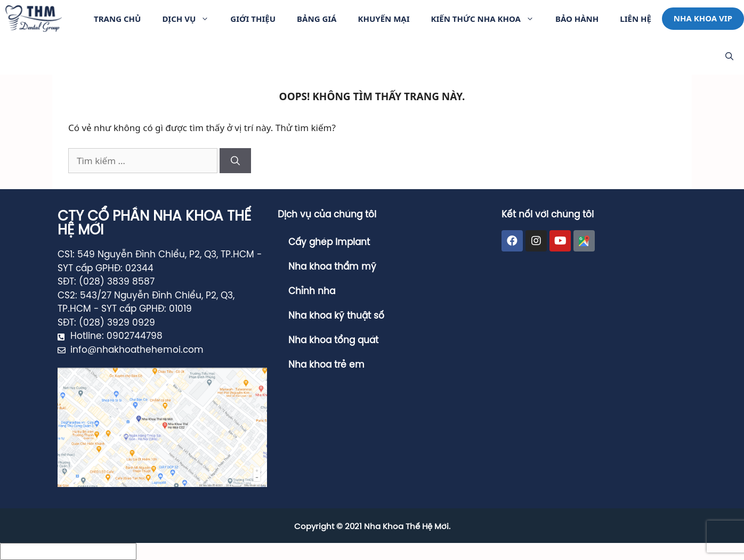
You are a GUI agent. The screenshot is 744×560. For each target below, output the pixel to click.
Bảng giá (317, 19)
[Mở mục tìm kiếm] (729, 56)
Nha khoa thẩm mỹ (332, 267)
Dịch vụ (191, 19)
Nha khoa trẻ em (326, 365)
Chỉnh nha (312, 291)
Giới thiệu (253, 19)
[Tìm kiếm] (235, 161)
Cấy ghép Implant (329, 242)
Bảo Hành (577, 19)
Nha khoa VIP (703, 18)
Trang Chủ (117, 19)
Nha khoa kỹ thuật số (336, 316)
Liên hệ (636, 19)
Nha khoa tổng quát (333, 340)
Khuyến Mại (383, 19)
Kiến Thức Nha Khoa (488, 19)
